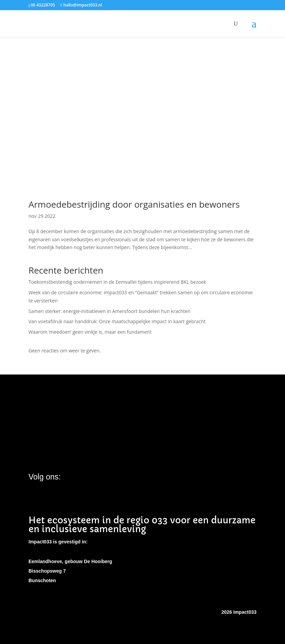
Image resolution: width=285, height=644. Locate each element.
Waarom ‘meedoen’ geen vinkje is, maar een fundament (90, 332)
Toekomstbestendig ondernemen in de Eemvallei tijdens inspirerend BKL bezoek (117, 282)
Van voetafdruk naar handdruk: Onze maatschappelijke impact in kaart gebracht (117, 321)
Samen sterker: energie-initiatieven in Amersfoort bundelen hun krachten (109, 311)
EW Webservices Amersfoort (191, 612)
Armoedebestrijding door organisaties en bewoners (134, 204)
